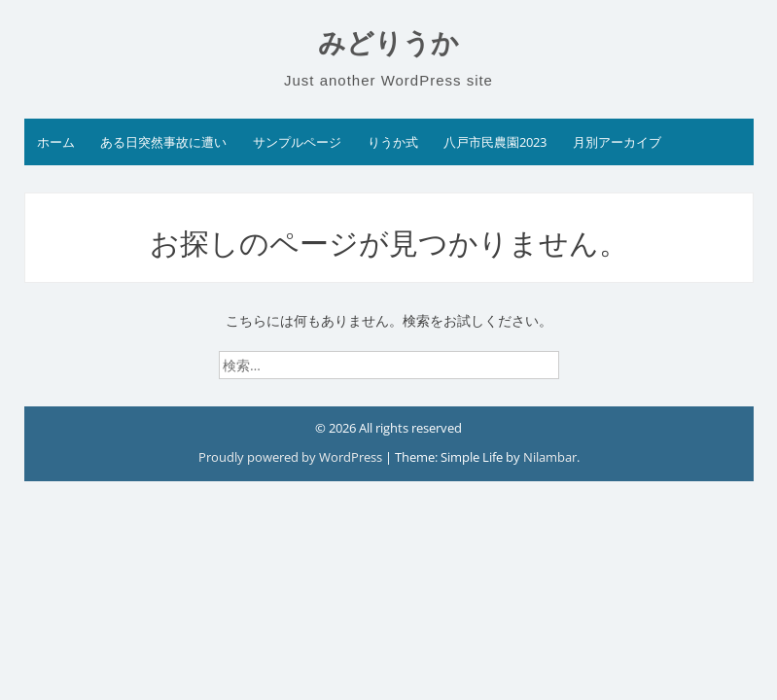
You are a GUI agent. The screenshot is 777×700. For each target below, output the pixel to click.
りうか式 (393, 142)
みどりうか (388, 43)
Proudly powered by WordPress (292, 457)
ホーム (56, 142)
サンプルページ (297, 142)
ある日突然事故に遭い (163, 142)
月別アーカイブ (617, 142)
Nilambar (550, 457)
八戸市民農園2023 (495, 142)
